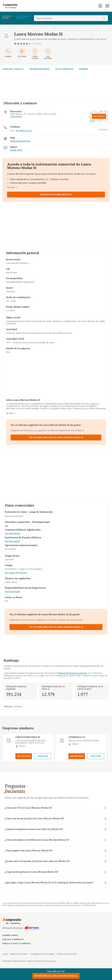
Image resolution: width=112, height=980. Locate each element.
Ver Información (12, 534)
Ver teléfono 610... (24, 131)
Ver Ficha (43, 756)
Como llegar (16, 117)
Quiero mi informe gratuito (56, 194)
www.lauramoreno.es (20, 141)
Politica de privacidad (67, 954)
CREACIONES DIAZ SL (28, 737)
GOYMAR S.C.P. (77, 737)
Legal (5, 954)
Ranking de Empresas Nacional (72, 673)
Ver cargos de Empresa (16, 573)
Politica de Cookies (19, 954)
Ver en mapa (99, 116)
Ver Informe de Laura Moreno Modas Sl (56, 976)
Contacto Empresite (13, 939)
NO (6, 526)
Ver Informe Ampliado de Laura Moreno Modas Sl (56, 437)
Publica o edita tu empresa (17, 944)
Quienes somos (10, 935)
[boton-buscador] (104, 18)
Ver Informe (24, 756)
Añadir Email (16, 150)
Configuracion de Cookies (42, 954)
